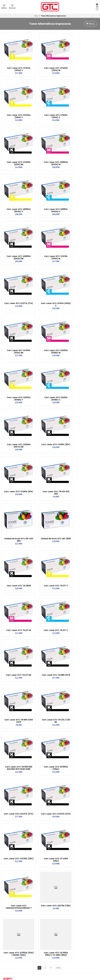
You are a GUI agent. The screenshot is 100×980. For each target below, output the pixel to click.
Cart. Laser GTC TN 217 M (18, 603)
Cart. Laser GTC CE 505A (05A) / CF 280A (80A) (52, 917)
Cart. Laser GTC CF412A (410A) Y (17, 67)
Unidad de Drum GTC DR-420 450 (17, 517)
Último (58, 930)
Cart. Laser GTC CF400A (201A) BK (17, 157)
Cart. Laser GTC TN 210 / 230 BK (53, 692)
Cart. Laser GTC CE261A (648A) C (52, 382)
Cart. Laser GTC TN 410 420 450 (53, 472)
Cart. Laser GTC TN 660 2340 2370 (18, 692)
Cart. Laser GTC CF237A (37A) (53, 782)
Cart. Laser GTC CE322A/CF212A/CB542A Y (18, 872)
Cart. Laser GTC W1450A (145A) (52, 737)
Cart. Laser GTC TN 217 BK (18, 646)
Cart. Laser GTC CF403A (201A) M (52, 67)
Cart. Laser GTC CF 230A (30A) (53, 827)
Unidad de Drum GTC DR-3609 (52, 517)
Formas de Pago (57, 972)
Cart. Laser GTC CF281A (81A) (18, 472)
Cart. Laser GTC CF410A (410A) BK (17, 337)
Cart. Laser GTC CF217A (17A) (18, 292)
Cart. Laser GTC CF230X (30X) (18, 827)
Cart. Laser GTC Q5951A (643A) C (52, 202)
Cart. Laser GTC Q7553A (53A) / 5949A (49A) (17, 917)
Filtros (90, 24)
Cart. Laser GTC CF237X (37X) (18, 782)
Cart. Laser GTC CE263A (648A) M (52, 337)
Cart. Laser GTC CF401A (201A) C (52, 112)
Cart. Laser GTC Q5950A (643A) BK (17, 247)
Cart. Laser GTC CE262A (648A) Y (17, 382)
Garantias (6, 975)
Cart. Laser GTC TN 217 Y (53, 561)
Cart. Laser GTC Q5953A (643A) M (52, 157)
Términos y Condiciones (12, 972)
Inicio (36, 16)
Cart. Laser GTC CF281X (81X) (53, 427)
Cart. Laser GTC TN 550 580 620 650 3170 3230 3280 (18, 737)
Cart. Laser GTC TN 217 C (52, 603)
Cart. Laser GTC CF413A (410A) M (52, 247)
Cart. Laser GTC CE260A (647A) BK (17, 427)
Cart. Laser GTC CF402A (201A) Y (17, 112)
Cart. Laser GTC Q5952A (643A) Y (17, 202)
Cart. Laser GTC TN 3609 (18, 561)
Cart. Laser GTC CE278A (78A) (52, 872)
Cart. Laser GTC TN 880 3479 (53, 647)
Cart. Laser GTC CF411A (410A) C (52, 292)
